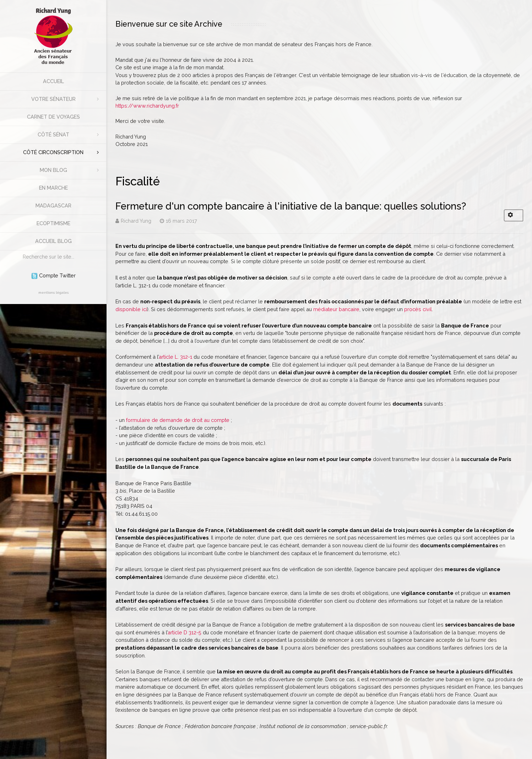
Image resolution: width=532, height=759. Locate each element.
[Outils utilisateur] (514, 215)
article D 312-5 (184, 632)
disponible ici (131, 309)
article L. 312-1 (175, 357)
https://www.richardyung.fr (147, 106)
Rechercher (19, 251)
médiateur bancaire (336, 309)
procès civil (418, 309)
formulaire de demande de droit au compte (178, 420)
